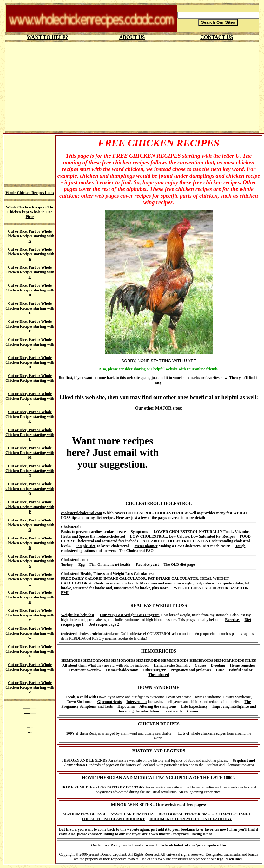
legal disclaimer (230, 859)
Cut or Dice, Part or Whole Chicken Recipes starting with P (30, 507)
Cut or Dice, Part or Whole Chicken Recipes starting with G (30, 344)
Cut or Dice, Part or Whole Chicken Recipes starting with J (30, 399)
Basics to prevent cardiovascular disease (93, 532)
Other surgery (154, 670)
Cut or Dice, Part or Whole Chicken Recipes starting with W (30, 633)
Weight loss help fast (78, 615)
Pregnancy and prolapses (191, 670)
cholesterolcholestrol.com (81, 513)
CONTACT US (217, 37)
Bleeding (218, 665)
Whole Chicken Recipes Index (30, 193)
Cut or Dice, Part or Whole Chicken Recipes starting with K (30, 417)
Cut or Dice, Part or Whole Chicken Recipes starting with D (30, 290)
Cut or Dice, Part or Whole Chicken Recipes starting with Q (30, 525)
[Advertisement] (132, 87)
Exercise (232, 620)
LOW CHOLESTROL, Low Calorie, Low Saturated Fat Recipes (183, 536)
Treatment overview (85, 670)
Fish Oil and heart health (110, 565)
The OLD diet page (179, 565)
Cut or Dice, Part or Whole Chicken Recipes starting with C (30, 272)
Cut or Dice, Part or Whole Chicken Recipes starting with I (30, 380)
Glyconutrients (110, 702)
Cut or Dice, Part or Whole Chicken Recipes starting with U (30, 597)
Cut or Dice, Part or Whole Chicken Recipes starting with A (30, 236)
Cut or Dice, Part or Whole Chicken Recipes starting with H (30, 362)
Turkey (67, 565)
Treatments (173, 711)
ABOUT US (132, 37)
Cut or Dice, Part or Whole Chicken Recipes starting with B (30, 254)
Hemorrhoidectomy (122, 670)
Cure (220, 670)
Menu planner (146, 546)
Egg (82, 565)
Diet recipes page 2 (104, 624)
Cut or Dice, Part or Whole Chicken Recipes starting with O (30, 489)
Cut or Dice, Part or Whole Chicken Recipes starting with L (30, 435)
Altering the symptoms (158, 706)
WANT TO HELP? (47, 37)
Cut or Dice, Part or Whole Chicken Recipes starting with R (30, 543)
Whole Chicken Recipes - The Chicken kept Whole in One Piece (30, 212)
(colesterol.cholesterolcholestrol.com (91, 634)
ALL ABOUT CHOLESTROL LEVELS (176, 541)
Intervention (136, 702)
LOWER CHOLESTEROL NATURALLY (188, 532)
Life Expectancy (194, 706)
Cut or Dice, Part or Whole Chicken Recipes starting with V (30, 615)
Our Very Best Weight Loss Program (130, 615)
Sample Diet (85, 546)
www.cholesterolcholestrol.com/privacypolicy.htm (186, 845)
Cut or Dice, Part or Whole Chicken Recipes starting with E (30, 308)
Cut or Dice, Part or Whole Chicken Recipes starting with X (30, 651)
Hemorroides (165, 665)
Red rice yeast (148, 565)
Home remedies (243, 665)
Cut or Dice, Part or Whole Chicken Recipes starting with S (30, 561)
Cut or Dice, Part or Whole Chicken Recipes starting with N (30, 471)
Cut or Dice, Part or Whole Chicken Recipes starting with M (30, 453)
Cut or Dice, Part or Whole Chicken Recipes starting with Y (30, 669)
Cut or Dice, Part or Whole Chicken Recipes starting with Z (30, 687)
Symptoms (140, 532)
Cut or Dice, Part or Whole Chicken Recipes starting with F (30, 326)
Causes (201, 665)
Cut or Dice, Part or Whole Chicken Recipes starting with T (30, 579)
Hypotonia (126, 706)
